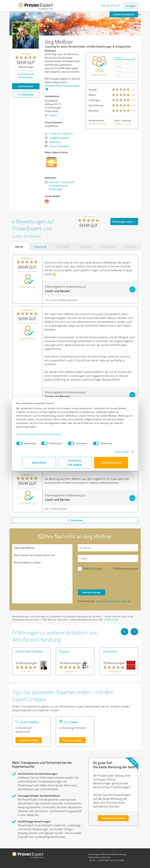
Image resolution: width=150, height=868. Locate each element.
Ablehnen (39, 463)
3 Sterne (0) (86, 247)
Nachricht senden (91, 592)
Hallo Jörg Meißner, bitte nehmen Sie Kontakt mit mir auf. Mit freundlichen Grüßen (42, 574)
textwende (110, 651)
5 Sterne (118, 58)
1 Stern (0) (130, 247)
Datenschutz (94, 857)
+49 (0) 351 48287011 (61, 134)
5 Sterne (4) (40, 247)
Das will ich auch (111, 5)
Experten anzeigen (29, 740)
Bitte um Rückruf (93, 569)
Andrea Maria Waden (29, 651)
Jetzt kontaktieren (124, 14)
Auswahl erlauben (75, 463)
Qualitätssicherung (117, 854)
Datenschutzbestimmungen (52, 434)
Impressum (28, 434)
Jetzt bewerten (26, 86)
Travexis (64, 651)
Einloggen (131, 6)
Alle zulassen (111, 463)
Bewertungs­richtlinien (98, 854)
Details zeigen (116, 452)
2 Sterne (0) (108, 247)
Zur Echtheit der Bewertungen (26, 76)
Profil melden (113, 620)
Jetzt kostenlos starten (113, 818)
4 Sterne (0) (63, 247)
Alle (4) (19, 247)
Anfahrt (53, 115)
